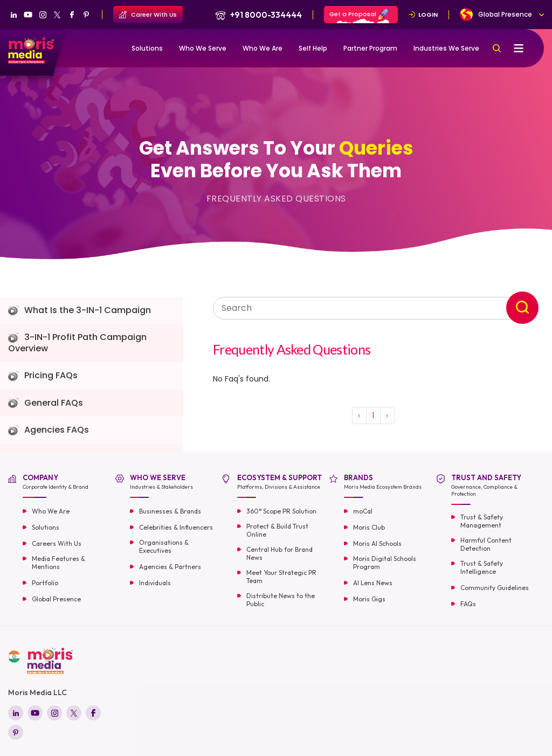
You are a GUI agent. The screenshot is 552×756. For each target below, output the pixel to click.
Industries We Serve (446, 48)
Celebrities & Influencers (176, 527)
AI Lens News (373, 583)
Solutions (147, 48)
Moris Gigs (369, 599)
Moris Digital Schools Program (385, 563)
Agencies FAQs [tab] (49, 430)
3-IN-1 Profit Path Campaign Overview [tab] (77, 343)
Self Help (313, 48)
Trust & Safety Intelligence (482, 567)
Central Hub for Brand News (280, 553)
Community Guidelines (495, 588)
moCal (363, 511)
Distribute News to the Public (281, 600)
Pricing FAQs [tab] (43, 376)
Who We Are (263, 48)
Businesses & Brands (170, 511)
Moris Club (369, 527)
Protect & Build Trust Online (277, 530)
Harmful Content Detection (486, 544)
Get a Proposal (360, 15)
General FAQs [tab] (46, 403)
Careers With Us (57, 543)
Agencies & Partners (170, 567)
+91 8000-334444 (257, 15)
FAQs (468, 604)
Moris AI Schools (377, 543)
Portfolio (45, 583)
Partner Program (370, 48)
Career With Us (148, 15)
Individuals (155, 583)
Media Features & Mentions (58, 563)
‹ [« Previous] (359, 415)
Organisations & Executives (164, 546)
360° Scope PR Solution (281, 511)
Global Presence (56, 599)
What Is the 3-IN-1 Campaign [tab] (80, 311)
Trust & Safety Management (482, 521)
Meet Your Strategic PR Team (281, 577)
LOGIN (423, 15)
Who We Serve (203, 48)
